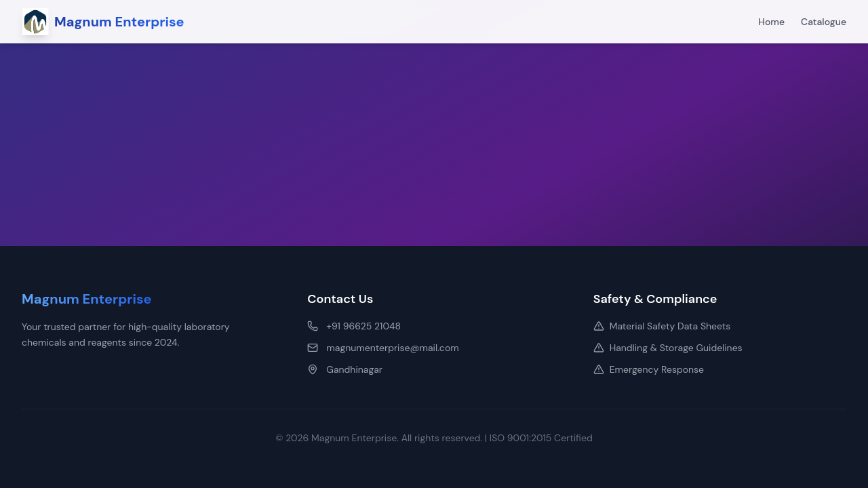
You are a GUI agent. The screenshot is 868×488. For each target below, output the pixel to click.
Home (771, 22)
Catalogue (824, 22)
